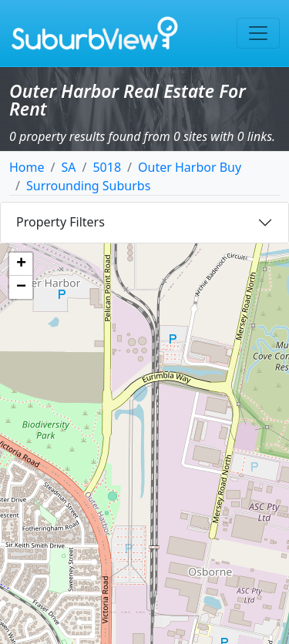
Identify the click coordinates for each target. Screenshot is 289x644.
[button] (21, 264)
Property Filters (60, 222)
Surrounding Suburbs (88, 186)
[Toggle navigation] (258, 33)
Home (27, 167)
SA (68, 167)
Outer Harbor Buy (190, 167)
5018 (107, 167)
